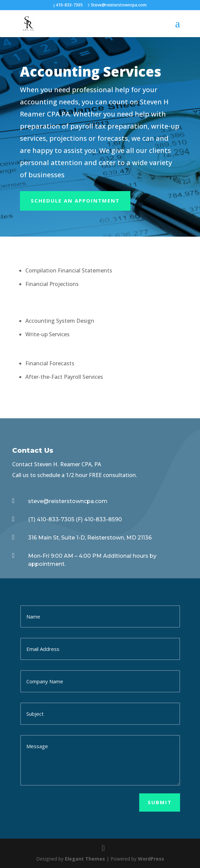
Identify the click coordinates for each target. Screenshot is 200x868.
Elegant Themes (85, 859)
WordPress (151, 859)
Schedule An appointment (75, 201)
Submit (160, 802)
